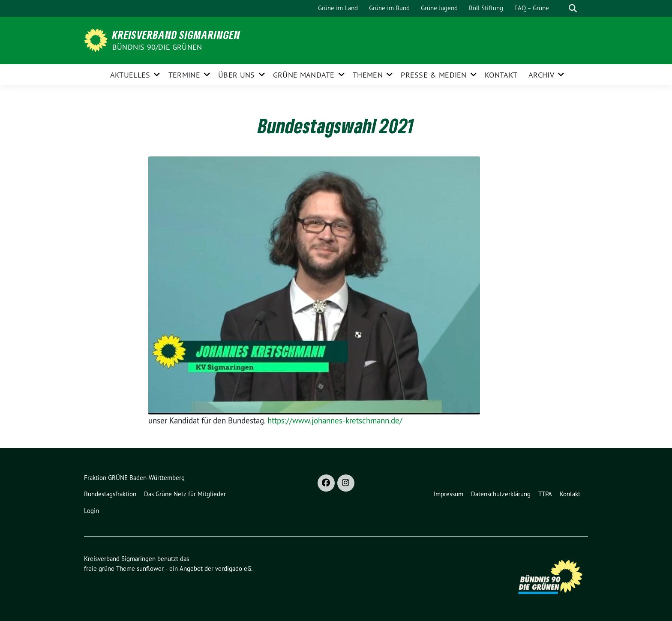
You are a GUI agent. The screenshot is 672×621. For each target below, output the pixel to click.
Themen (368, 75)
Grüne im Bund (389, 8)
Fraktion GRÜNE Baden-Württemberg (134, 478)
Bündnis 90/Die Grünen (157, 47)
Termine (184, 75)
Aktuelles (130, 75)
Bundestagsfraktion (110, 494)
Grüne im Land (338, 8)
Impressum (448, 494)
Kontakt (501, 75)
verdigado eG (233, 568)
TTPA (545, 494)
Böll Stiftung (486, 8)
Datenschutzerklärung (501, 494)
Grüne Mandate (304, 75)
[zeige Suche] (573, 8)
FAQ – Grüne (532, 8)
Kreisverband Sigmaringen (176, 35)
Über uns (236, 75)
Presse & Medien (434, 75)
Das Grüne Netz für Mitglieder (185, 494)
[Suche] (561, 8)
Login (91, 511)
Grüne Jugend (439, 8)
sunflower (150, 568)
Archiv (541, 75)
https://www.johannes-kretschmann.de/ (335, 420)
